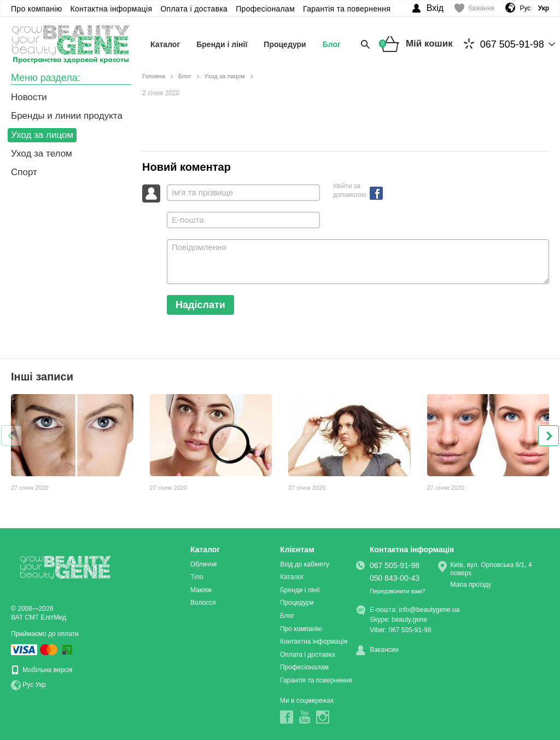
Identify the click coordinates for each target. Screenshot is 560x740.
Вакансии (384, 650)
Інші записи (42, 377)
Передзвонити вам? (397, 591)
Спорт (24, 172)
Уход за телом (42, 154)
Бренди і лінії (222, 44)
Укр (41, 685)
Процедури (285, 44)
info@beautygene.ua (430, 610)
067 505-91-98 (504, 44)
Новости (29, 97)
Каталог (165, 44)
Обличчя (203, 564)
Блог (332, 44)
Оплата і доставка (194, 9)
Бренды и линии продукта (67, 116)
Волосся (203, 603)
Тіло (197, 577)
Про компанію (37, 9)
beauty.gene (409, 620)
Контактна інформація (112, 9)
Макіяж (201, 590)
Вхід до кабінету (305, 564)
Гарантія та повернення (347, 9)
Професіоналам (265, 9)
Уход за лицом (42, 135)
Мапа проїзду (471, 585)
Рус (525, 8)
